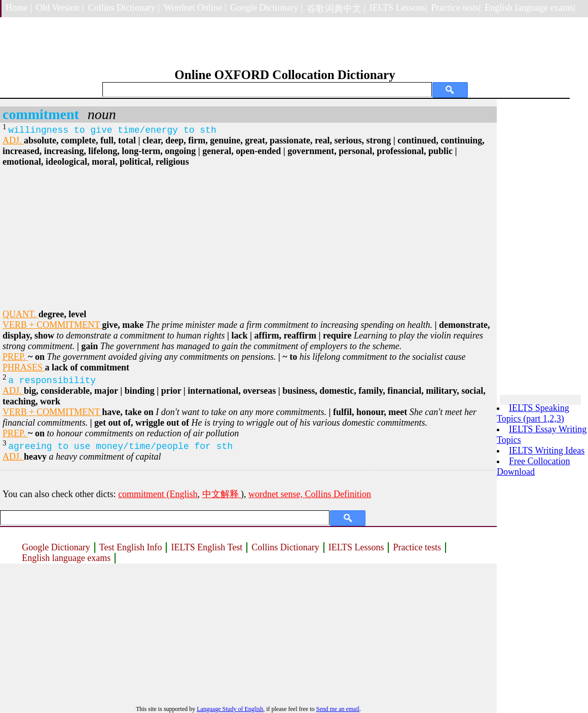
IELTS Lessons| (398, 8)
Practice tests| (456, 8)
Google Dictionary (56, 547)
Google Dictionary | (266, 8)
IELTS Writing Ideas (547, 451)
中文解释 (222, 494)
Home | (19, 8)
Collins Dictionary (285, 547)
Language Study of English (230, 709)
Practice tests (417, 547)
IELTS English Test (207, 547)
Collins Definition (338, 494)
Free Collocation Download (533, 466)
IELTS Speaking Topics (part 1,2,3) (533, 413)
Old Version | (60, 8)
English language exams (66, 558)
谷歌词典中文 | (336, 9)
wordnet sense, (277, 494)
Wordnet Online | (195, 8)
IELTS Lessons (356, 547)
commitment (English (158, 494)
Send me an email (338, 709)
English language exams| (530, 8)
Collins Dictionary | (124, 8)
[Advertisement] (248, 238)
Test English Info (131, 547)
